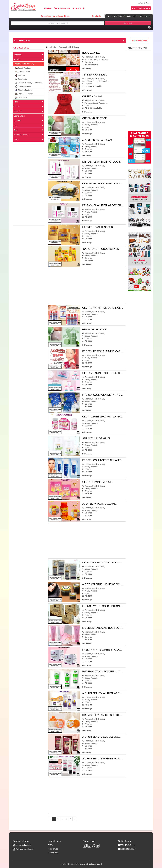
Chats (77, 8)
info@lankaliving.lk (128, 849)
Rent (16, 102)
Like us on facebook (22, 845)
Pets (16, 125)
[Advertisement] (28, 185)
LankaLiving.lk (75, 864)
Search (128, 23)
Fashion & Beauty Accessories (28, 83)
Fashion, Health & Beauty (24, 64)
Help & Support (132, 16)
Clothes (17, 107)
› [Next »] (74, 819)
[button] (84, 8)
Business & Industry (22, 135)
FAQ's (50, 845)
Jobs (16, 130)
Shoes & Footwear (24, 90)
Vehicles (17, 59)
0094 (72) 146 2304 (128, 845)
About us (143, 16)
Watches (20, 76)
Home (48, 8)
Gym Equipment (23, 87)
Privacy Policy (53, 853)
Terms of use (53, 849)
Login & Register (116, 16)
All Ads (53, 47)
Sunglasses (21, 79)
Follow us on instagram (23, 849)
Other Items (21, 98)
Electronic (18, 54)
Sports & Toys (19, 116)
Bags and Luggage (24, 94)
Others (16, 139)
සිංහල (148, 3)
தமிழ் (141, 3)
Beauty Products (23, 68)
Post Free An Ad (141, 8)
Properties (18, 111)
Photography (62, 8)
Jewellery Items (23, 72)
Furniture (17, 121)
